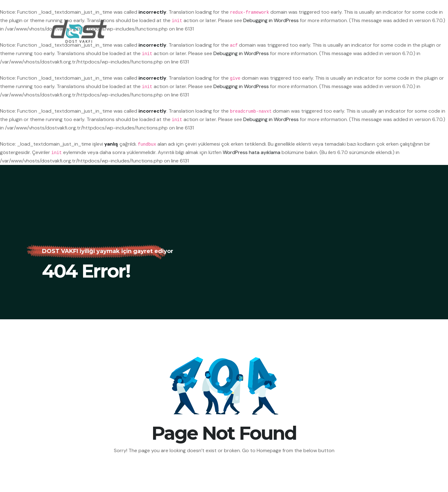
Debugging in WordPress (241, 53)
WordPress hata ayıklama (252, 152)
